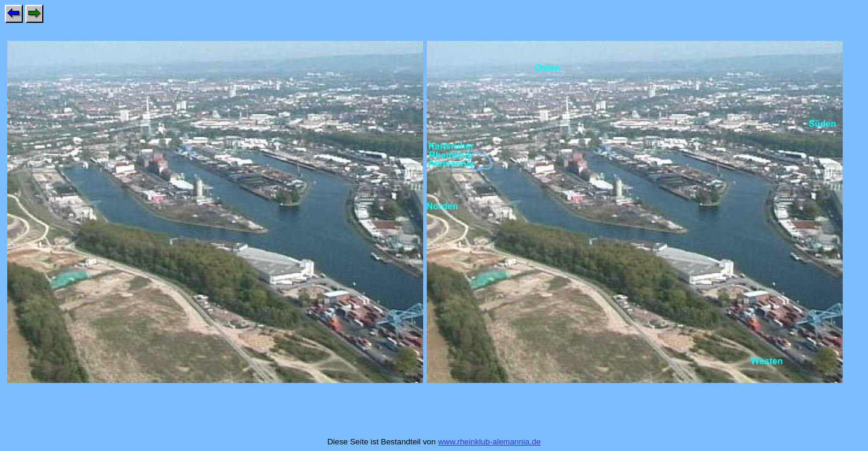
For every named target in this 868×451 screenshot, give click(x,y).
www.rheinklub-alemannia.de (489, 442)
